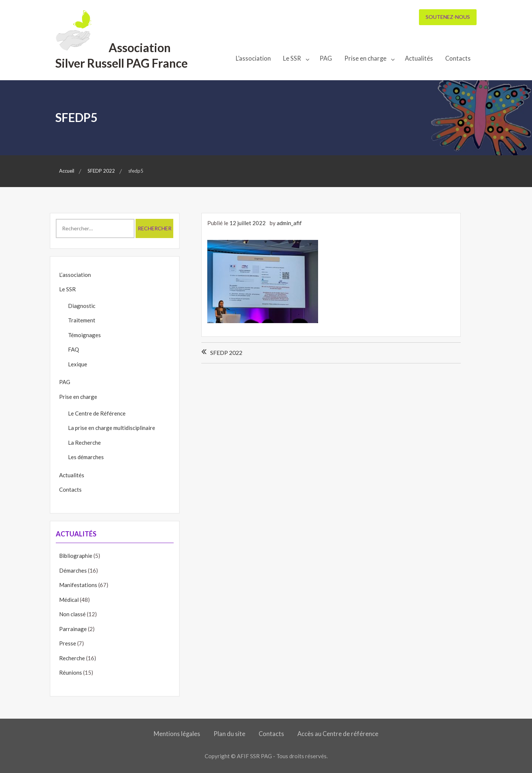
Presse (68, 643)
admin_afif (289, 223)
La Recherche (84, 443)
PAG (326, 58)
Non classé (72, 614)
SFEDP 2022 (226, 352)
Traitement (82, 320)
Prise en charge (365, 58)
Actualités (419, 58)
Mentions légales (177, 734)
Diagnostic (82, 306)
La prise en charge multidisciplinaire (112, 428)
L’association (253, 58)
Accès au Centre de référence (338, 734)
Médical (69, 600)
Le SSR (292, 58)
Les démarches (86, 457)
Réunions (71, 672)
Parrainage (73, 629)
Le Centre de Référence (97, 413)
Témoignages (84, 335)
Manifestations (78, 585)
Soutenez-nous (448, 17)
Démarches (73, 570)
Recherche (72, 658)
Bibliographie (76, 556)
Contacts (458, 58)
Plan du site (229, 734)
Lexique (78, 364)
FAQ (74, 349)
